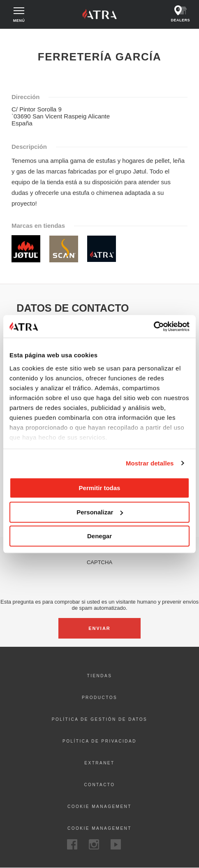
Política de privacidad (99, 741)
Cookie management (99, 807)
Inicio (14, 36)
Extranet (99, 763)
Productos (99, 698)
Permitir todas (100, 488)
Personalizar (100, 512)
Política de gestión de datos (99, 719)
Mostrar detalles (150, 463)
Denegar (99, 536)
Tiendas (100, 676)
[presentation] (99, 581)
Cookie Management (99, 828)
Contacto (99, 785)
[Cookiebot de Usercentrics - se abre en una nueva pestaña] (154, 326)
